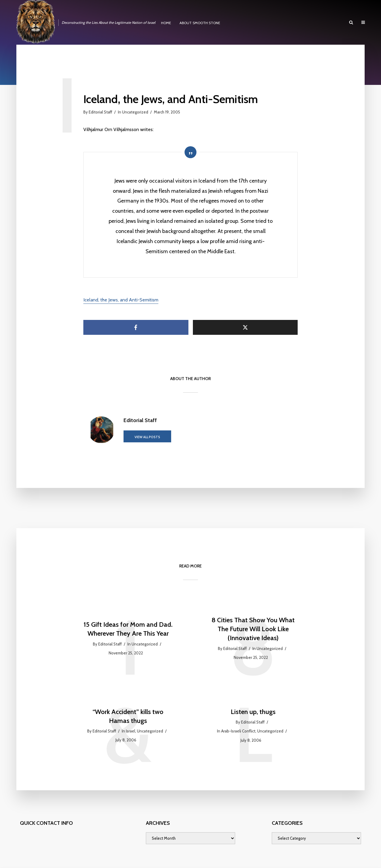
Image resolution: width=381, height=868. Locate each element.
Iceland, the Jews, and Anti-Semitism (121, 300)
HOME (166, 23)
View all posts (147, 437)
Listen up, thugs (253, 712)
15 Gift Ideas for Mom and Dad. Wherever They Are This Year (128, 629)
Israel (131, 731)
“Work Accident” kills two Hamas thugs (128, 716)
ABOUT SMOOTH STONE (200, 23)
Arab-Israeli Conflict (238, 731)
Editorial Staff (100, 112)
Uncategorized (135, 112)
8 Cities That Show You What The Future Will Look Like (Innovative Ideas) (253, 629)
